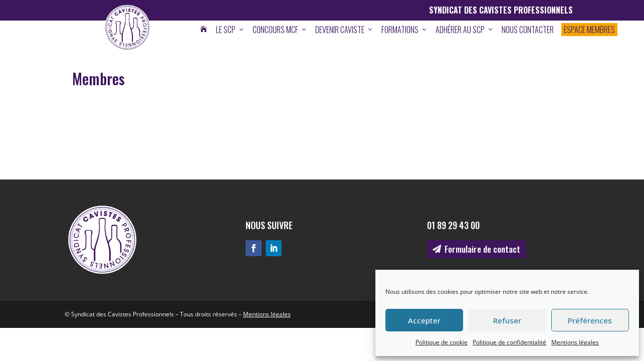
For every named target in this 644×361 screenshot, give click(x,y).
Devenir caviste (345, 30)
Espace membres (589, 30)
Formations (405, 30)
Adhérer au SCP (465, 30)
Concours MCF (280, 30)
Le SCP (231, 30)
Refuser (507, 320)
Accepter (424, 320)
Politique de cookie (442, 342)
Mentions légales (575, 342)
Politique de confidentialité (509, 342)
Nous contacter (528, 30)
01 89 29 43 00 (453, 225)
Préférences (590, 320)
